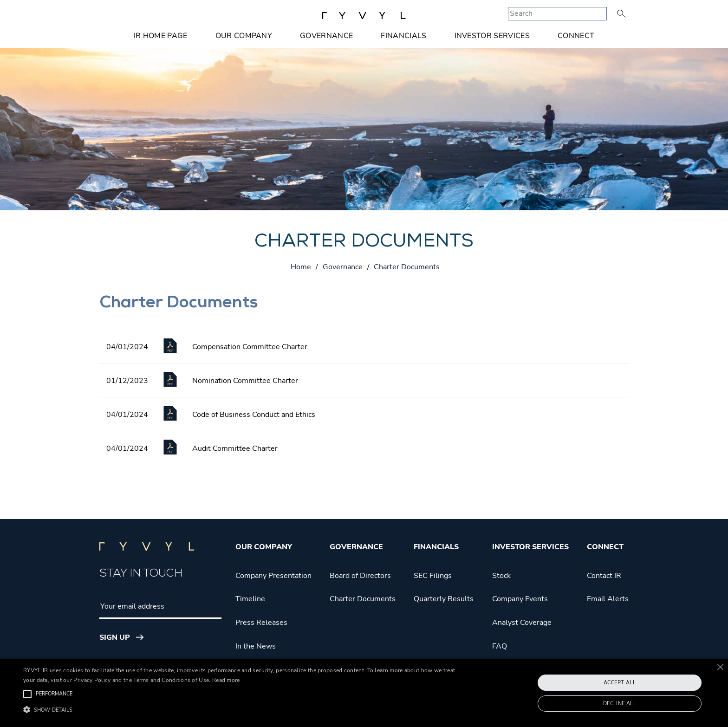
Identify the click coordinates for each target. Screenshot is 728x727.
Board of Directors (360, 576)
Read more (226, 680)
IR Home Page (161, 36)
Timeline (250, 599)
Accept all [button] (620, 683)
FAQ (500, 646)
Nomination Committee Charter (245, 381)
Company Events (520, 599)
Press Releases (261, 623)
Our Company (244, 36)
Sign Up (115, 637)
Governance (326, 36)
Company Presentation (273, 576)
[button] (245, 710)
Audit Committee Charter (235, 448)
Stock (501, 576)
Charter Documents (363, 599)
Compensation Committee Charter (250, 347)
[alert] (364, 693)
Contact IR (604, 576)
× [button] (720, 667)
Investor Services (492, 36)
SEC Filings (433, 576)
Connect (576, 36)
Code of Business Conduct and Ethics (254, 415)
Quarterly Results (444, 599)
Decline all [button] (620, 704)
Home (301, 267)
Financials (403, 36)
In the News (256, 646)
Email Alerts (608, 599)
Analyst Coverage (522, 623)
